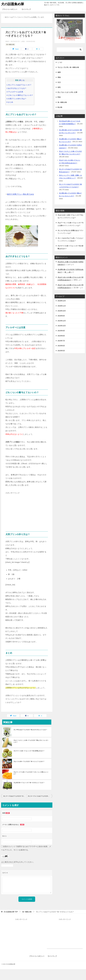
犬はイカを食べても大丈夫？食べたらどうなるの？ (29, 761)
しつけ (60, 62)
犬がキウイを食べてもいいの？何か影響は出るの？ (29, 751)
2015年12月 (62, 321)
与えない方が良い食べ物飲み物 (68, 67)
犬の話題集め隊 (13, 4)
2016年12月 (62, 301)
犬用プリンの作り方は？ (17, 99)
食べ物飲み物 (10, 44)
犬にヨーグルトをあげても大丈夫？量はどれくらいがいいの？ (40, 796)
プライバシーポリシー (10, 9)
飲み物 (60, 107)
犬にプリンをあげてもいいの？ (19, 85)
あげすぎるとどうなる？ (17, 88)
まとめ (10, 102)
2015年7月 (61, 341)
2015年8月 (61, 336)
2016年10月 (62, 311)
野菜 (59, 97)
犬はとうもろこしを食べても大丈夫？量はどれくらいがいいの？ (31, 741)
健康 (59, 72)
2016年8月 (61, 316)
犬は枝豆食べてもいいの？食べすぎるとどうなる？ (29, 783)
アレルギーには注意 (15, 92)
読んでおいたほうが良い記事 (67, 92)
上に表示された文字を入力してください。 (18, 862)
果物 (59, 77)
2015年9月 (61, 331)
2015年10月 (62, 326)
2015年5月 (61, 351)
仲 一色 (68, 272)
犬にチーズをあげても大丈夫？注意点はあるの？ (15, 796)
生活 (59, 82)
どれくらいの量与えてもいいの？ (20, 95)
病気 (59, 87)
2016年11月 (62, 306)
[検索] (70, 50)
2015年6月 (61, 346)
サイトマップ (26, 9)
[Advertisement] (27, 510)
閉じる (22, 80)
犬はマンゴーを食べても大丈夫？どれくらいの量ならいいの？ (31, 773)
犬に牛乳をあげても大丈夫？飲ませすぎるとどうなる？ (30, 730)
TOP (11, 912)
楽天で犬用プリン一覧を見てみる (20, 194)
